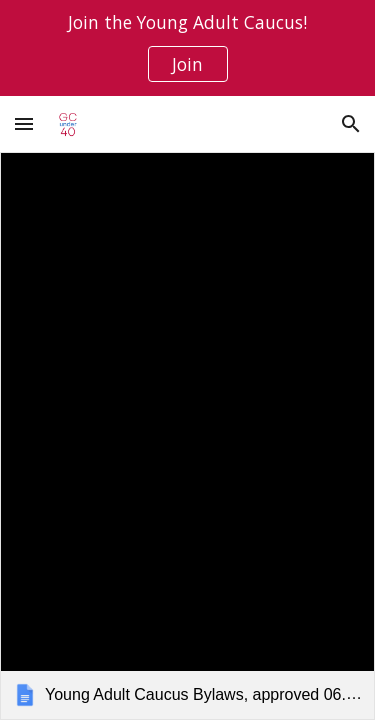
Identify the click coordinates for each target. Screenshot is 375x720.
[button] (24, 123)
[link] (187, 436)
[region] (187, 48)
